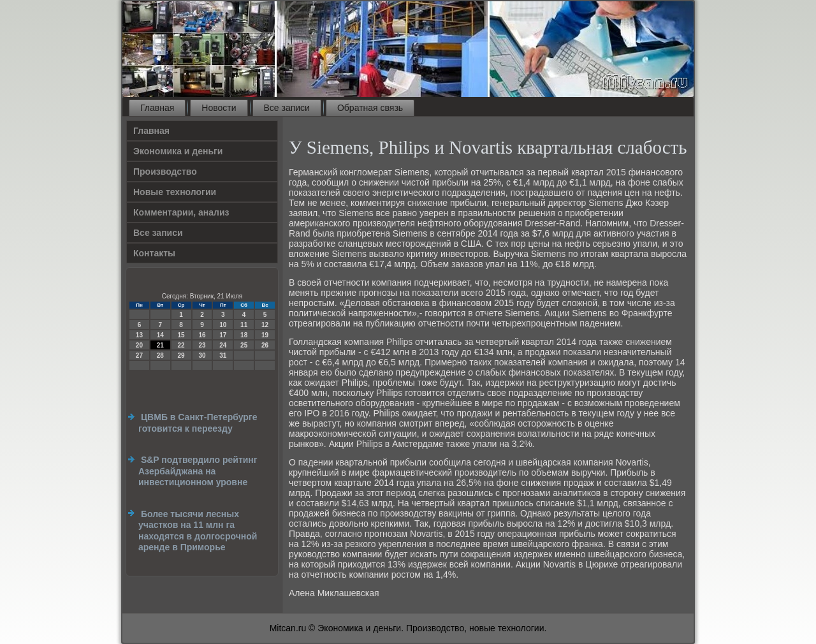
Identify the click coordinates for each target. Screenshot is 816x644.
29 (181, 355)
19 (265, 335)
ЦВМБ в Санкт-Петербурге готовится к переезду (198, 423)
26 (265, 345)
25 (244, 345)
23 (202, 345)
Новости (219, 108)
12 (265, 325)
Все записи (287, 108)
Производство (165, 172)
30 (202, 355)
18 (244, 335)
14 (160, 335)
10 (223, 325)
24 (223, 345)
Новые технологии (175, 192)
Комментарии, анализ (181, 212)
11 (244, 325)
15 (181, 335)
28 (160, 355)
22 (181, 345)
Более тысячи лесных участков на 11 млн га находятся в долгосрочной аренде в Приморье (198, 531)
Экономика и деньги (178, 151)
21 (160, 345)
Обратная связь (370, 108)
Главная (157, 108)
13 (139, 335)
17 (223, 335)
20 (139, 345)
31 (223, 355)
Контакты (154, 253)
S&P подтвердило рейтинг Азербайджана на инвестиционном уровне (198, 471)
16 (202, 335)
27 (139, 355)
